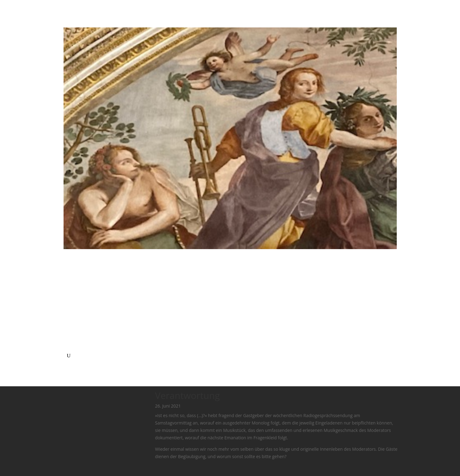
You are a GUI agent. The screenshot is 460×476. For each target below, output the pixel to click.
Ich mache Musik (84, 289)
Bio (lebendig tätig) (86, 304)
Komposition (80, 326)
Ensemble (77, 318)
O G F (73, 341)
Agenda (75, 296)
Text (71, 333)
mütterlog (77, 348)
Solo (71, 311)
